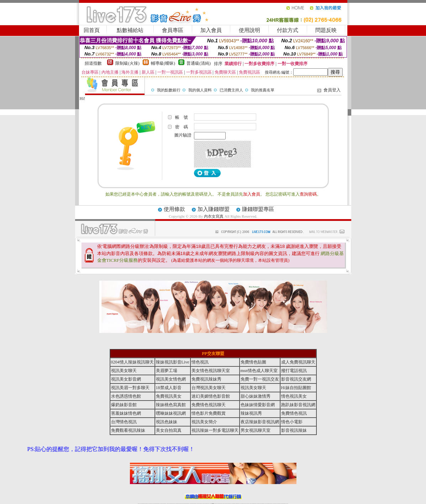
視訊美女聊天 (124, 371)
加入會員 (211, 30)
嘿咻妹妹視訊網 (171, 413)
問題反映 (326, 30)
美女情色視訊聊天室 (211, 371)
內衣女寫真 (214, 216)
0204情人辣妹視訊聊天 (132, 362)
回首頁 (92, 30)
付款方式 (288, 30)
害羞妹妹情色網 (126, 413)
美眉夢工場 (167, 371)
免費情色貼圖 (253, 362)
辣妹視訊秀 (251, 413)
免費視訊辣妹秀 (206, 379)
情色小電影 (292, 422)
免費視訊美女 (169, 396)
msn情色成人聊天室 (259, 371)
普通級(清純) (199, 63)
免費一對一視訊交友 (260, 379)
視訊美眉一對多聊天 (130, 388)
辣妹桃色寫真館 (171, 405)
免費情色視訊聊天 (209, 405)
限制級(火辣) (127, 63)
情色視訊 (200, 362)
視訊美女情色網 (171, 379)
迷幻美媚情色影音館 (211, 396)
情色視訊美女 (294, 396)
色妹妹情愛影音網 (258, 405)
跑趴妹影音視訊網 (298, 405)
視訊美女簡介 (204, 422)
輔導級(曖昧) (163, 63)
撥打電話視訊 (294, 371)
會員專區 (173, 30)
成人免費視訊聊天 (298, 362)
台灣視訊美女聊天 (209, 388)
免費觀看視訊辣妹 (128, 430)
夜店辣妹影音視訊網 (260, 422)
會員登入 (332, 90)
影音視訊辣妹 (294, 430)
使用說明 (249, 30)
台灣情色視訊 (124, 422)
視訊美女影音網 (126, 379)
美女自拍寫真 (169, 430)
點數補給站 (130, 30)
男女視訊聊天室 (256, 430)
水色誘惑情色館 (126, 396)
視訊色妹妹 (167, 422)
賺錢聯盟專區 (258, 209)
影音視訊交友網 (296, 379)
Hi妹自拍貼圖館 (296, 388)
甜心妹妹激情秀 (256, 396)
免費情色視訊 (294, 413)
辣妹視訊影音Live (173, 362)
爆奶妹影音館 (124, 405)
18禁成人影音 (169, 388)
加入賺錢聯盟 (214, 209)
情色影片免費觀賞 (209, 413)
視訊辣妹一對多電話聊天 (215, 430)
